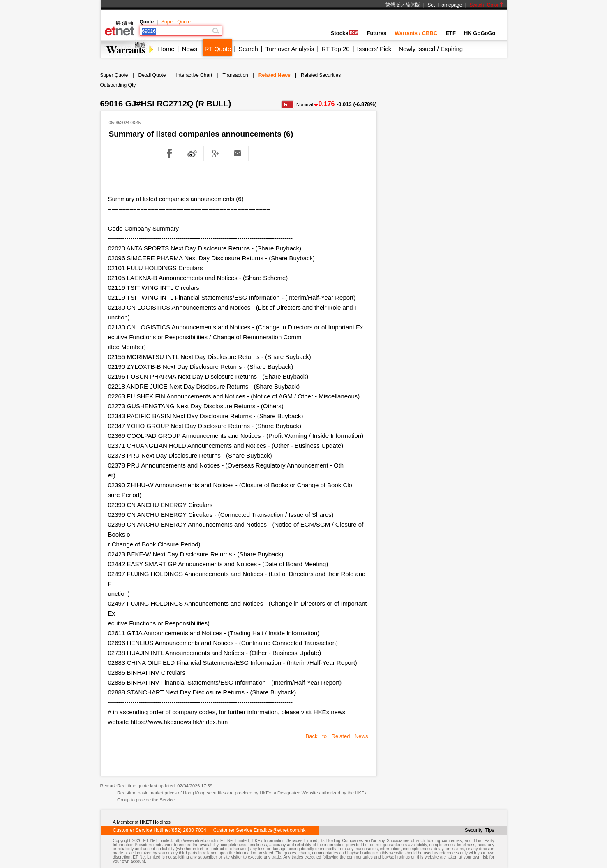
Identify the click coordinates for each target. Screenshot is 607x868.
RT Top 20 (335, 49)
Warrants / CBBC (416, 33)
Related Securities (321, 75)
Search (248, 49)
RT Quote (218, 49)
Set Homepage (445, 5)
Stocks (345, 33)
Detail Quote (152, 75)
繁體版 (393, 5)
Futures (376, 33)
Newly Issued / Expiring (431, 49)
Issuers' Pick (374, 49)
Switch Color (486, 5)
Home (166, 49)
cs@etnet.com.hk (287, 830)
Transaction (235, 75)
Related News (275, 75)
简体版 (413, 5)
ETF (451, 33)
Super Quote (176, 22)
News (189, 49)
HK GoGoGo (480, 33)
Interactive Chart (194, 75)
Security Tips (480, 830)
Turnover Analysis (290, 49)
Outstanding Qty (118, 85)
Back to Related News (337, 736)
